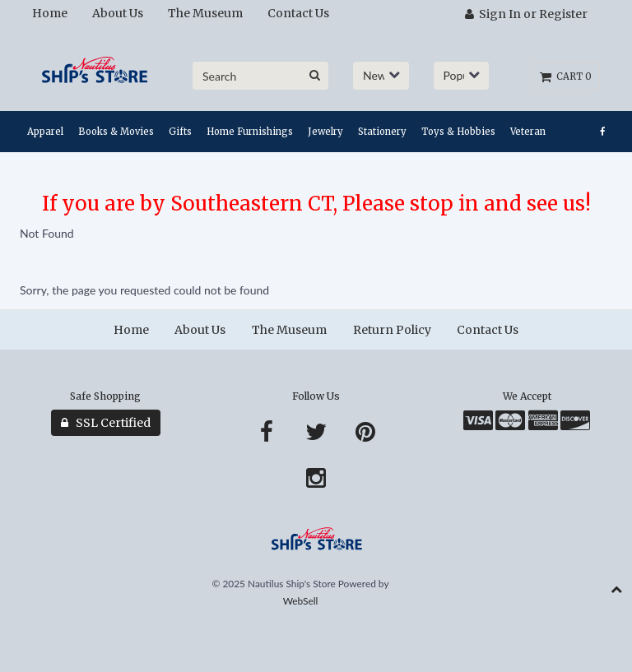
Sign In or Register (526, 14)
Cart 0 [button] (566, 76)
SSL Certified (106, 423)
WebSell (301, 601)
